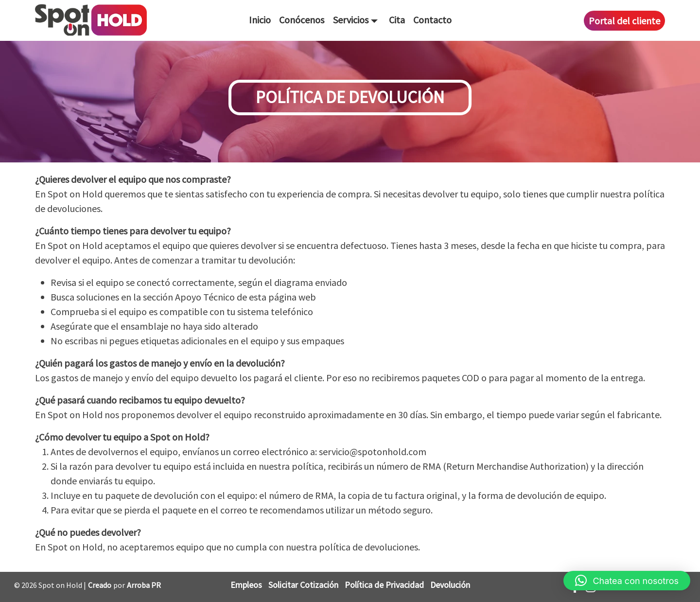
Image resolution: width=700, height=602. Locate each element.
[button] (627, 581)
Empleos (246, 585)
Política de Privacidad (384, 585)
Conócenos (302, 20)
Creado (100, 585)
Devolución (450, 585)
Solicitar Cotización (303, 585)
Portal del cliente (624, 21)
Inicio (260, 20)
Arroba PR (144, 585)
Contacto (432, 20)
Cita (397, 20)
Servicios (351, 20)
